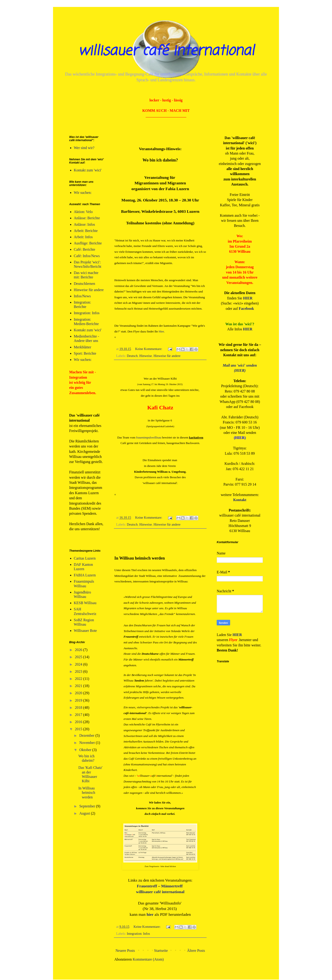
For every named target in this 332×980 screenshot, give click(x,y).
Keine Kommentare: (149, 349)
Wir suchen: (83, 193)
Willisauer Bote (85, 631)
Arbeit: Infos (83, 237)
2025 (79, 657)
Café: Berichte (84, 249)
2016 (79, 722)
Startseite (161, 951)
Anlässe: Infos (84, 224)
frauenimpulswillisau (149, 437)
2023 (79, 671)
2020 (79, 693)
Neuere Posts (125, 951)
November (88, 743)
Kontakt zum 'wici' (88, 170)
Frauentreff (147, 886)
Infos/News (82, 296)
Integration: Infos (138, 934)
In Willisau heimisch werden (87, 793)
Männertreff (172, 886)
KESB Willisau (85, 603)
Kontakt (240, 500)
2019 (79, 700)
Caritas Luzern (85, 558)
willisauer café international (166, 51)
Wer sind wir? (84, 148)
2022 (79, 679)
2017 (79, 715)
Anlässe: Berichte (87, 218)
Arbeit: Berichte (86, 231)
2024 (79, 664)
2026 (79, 650)
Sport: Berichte (85, 353)
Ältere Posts (196, 951)
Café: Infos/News (87, 256)
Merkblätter (83, 347)
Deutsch (132, 356)
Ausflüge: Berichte (88, 243)
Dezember (87, 735)
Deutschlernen (84, 284)
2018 (79, 708)
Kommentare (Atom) (148, 959)
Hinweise (145, 356)
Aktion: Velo (83, 212)
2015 (79, 729)
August (85, 813)
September (88, 806)
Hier (161, 331)
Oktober (86, 750)
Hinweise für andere (167, 356)
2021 (79, 686)
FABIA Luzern (85, 575)
